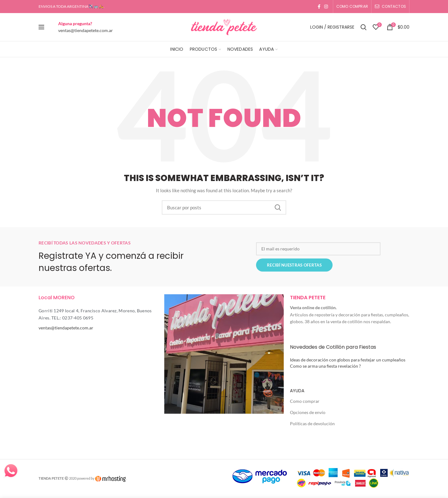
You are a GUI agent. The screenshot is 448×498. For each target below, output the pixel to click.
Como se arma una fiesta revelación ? (325, 366)
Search (278, 207)
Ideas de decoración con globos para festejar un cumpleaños (348, 360)
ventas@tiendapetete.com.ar (86, 30)
